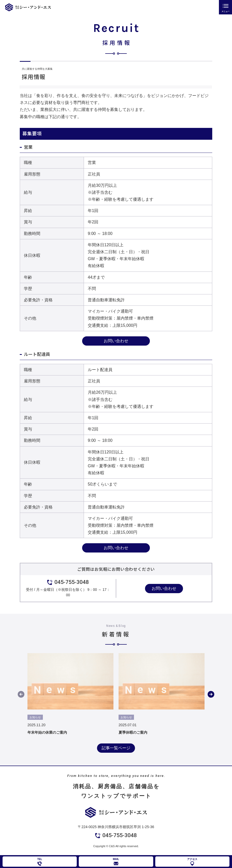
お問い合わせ (116, 341)
